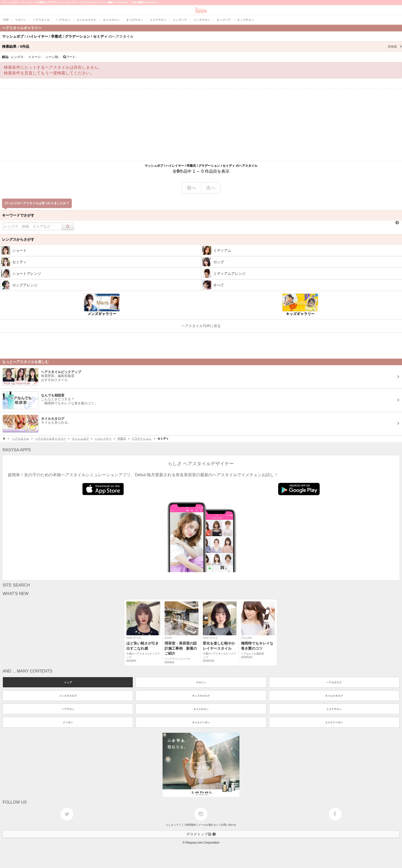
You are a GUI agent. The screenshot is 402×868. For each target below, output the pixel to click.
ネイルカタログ (334, 696)
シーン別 (53, 57)
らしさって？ (174, 825)
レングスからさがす (18, 239)
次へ (211, 188)
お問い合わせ (228, 825)
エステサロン (334, 709)
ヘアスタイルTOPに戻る (201, 326)
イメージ (35, 57)
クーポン (68, 722)
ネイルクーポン (201, 722)
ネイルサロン (201, 709)
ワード (70, 57)
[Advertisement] (201, 125)
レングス (18, 57)
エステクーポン (334, 722)
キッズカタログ (201, 696)
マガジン (201, 682)
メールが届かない (208, 825)
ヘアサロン (68, 709)
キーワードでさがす (18, 215)
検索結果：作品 (202, 46)
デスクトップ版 (201, 834)
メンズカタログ (68, 696)
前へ (192, 188)
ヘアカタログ (334, 682)
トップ (68, 682)
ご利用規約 (190, 825)
